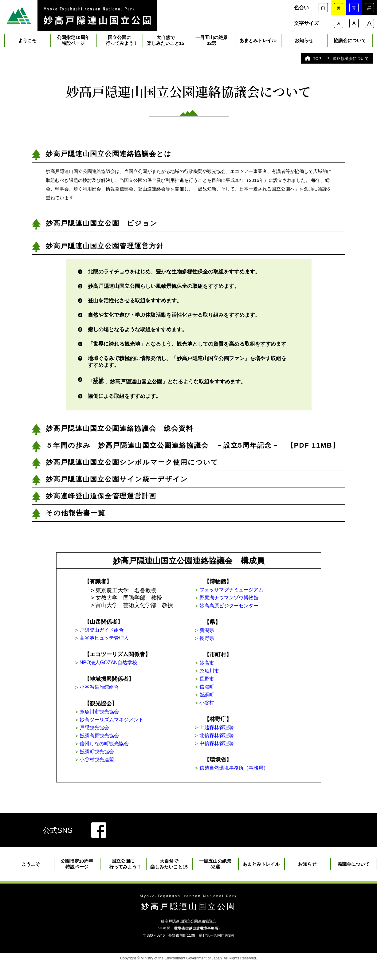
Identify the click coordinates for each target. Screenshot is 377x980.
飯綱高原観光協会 (118, 745)
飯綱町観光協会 (115, 763)
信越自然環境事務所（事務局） (254, 784)
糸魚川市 (226, 680)
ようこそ (27, 43)
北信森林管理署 (235, 750)
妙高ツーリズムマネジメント (132, 727)
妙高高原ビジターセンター (249, 611)
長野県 (224, 645)
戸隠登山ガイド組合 (120, 633)
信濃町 (224, 697)
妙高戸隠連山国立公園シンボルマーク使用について (132, 465)
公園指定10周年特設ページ (73, 43)
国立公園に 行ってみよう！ (120, 43)
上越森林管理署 (235, 741)
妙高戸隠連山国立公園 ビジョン (102, 226)
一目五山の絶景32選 (212, 43)
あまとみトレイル (258, 43)
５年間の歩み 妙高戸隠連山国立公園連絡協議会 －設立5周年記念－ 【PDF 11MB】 (193, 448)
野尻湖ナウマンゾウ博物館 (249, 602)
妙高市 (224, 671)
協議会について (350, 43)
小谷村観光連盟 (115, 772)
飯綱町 (224, 706)
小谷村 (224, 715)
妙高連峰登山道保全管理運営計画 (101, 498)
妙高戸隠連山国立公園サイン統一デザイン (117, 482)
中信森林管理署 (235, 759)
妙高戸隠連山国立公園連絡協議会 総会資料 (120, 431)
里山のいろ (78, 15)
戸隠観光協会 (112, 736)
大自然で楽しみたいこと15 (166, 43)
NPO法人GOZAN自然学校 (128, 668)
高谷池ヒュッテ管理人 (123, 642)
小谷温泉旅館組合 (118, 693)
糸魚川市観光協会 (118, 719)
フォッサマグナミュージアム (251, 593)
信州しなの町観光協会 (123, 754)
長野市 (224, 688)
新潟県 (224, 636)
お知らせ (304, 43)
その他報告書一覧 (76, 515)
